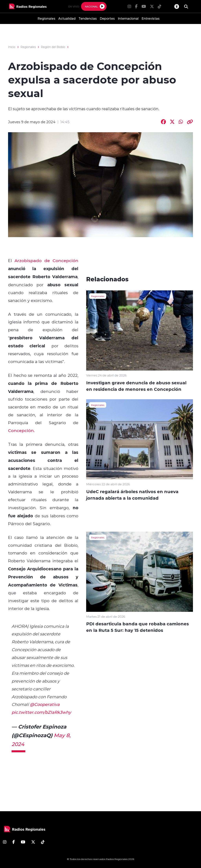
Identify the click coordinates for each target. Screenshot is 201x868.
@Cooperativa (45, 704)
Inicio (12, 47)
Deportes (107, 18)
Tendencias (88, 18)
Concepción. (21, 430)
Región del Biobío (53, 47)
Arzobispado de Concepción (46, 261)
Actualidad (67, 18)
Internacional (128, 18)
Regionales (46, 18)
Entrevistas (151, 18)
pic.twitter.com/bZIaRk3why (41, 712)
